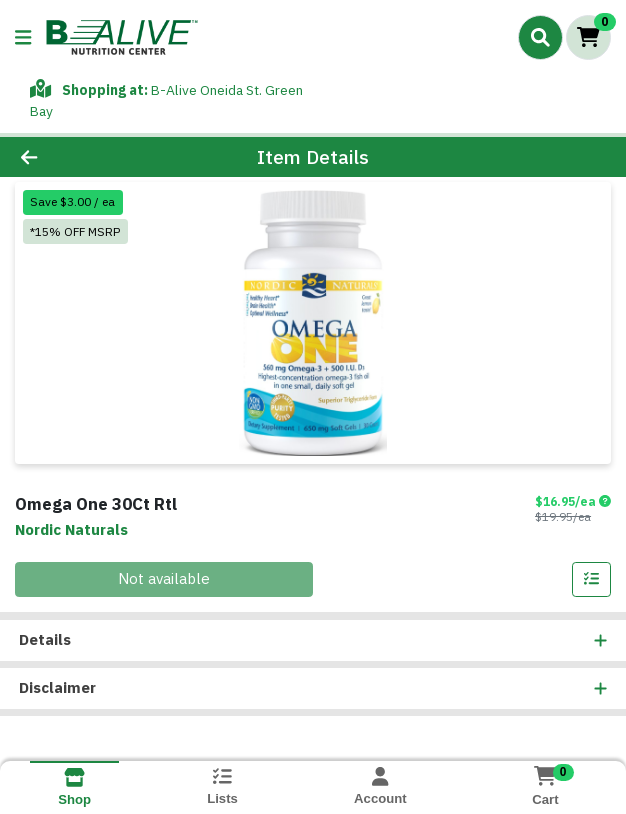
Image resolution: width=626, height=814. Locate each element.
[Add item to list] (592, 580)
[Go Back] (89, 157)
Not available (164, 578)
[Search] (540, 37)
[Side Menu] (23, 37)
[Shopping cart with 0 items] (588, 37)
